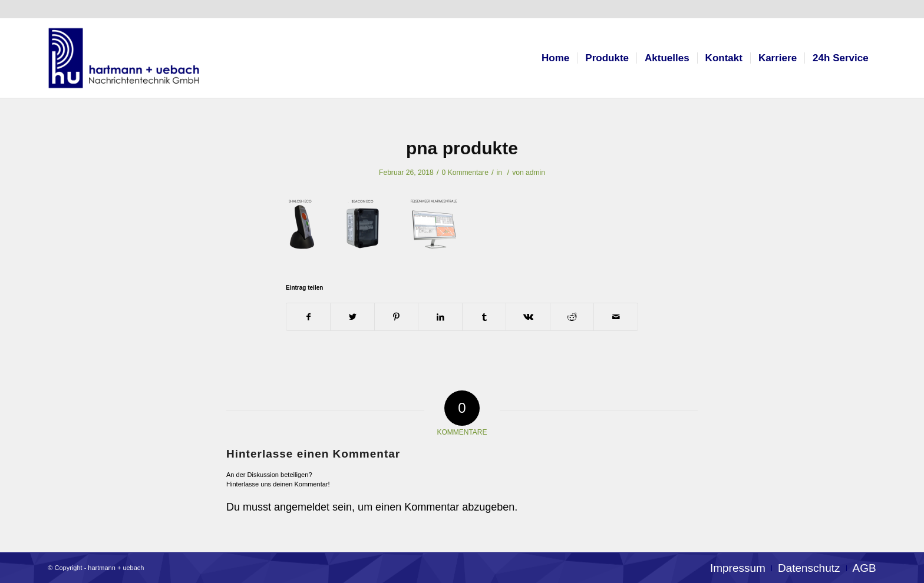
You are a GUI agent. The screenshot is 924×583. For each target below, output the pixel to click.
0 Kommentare (465, 173)
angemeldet (302, 507)
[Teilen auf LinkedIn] (440, 317)
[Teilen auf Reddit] (572, 317)
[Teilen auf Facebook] (308, 317)
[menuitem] (555, 58)
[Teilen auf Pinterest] (397, 317)
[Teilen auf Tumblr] (484, 317)
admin (535, 173)
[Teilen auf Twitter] (352, 317)
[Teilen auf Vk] (528, 317)
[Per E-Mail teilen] (616, 317)
